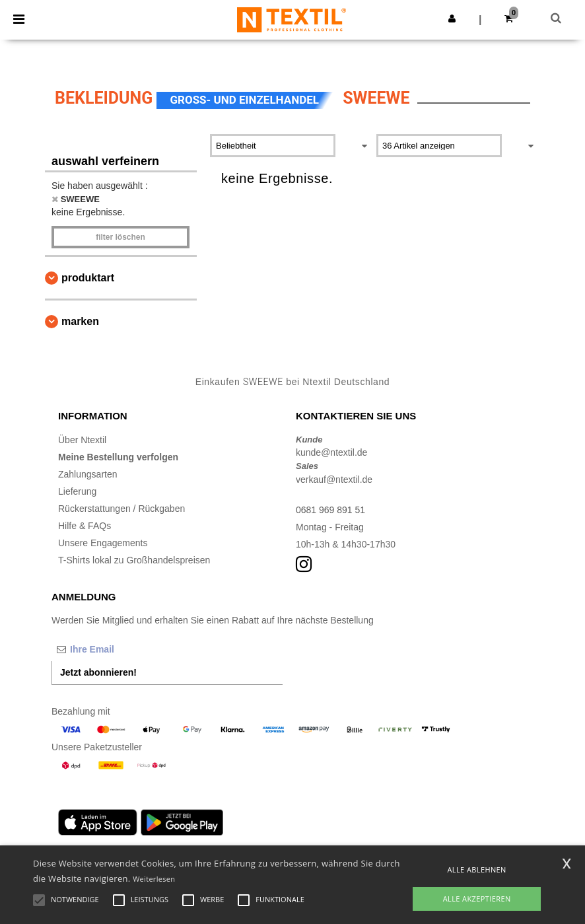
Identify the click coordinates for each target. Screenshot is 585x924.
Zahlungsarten (88, 474)
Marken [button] (80, 321)
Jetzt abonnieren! (98, 672)
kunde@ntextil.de (331, 452)
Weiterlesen (154, 879)
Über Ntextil (82, 440)
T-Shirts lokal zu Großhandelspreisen (134, 560)
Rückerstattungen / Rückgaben (121, 509)
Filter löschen (120, 237)
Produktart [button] (88, 278)
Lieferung (77, 491)
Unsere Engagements (103, 543)
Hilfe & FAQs (85, 526)
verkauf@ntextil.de (334, 480)
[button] (452, 18)
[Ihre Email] (121, 649)
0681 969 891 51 (330, 510)
